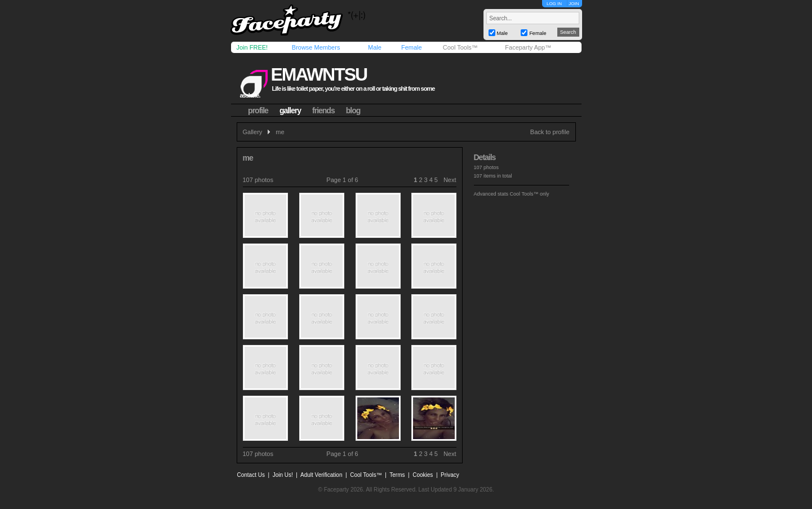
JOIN (574, 4)
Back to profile (550, 132)
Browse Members (316, 47)
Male (375, 47)
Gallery (253, 132)
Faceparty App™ (528, 47)
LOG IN (554, 4)
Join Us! (283, 475)
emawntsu (319, 74)
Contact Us (251, 475)
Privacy (450, 475)
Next (450, 180)
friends (323, 110)
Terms (397, 475)
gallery (290, 110)
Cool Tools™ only (530, 194)
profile (258, 110)
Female (412, 47)
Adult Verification (321, 475)
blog (353, 110)
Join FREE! (252, 47)
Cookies (423, 475)
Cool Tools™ (460, 47)
